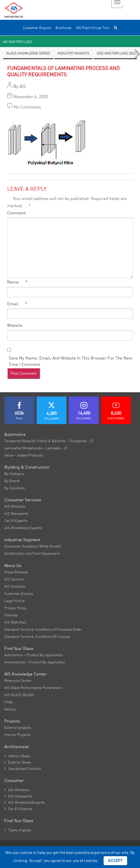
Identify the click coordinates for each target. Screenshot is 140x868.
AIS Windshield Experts (23, 528)
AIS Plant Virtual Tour (93, 28)
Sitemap (11, 615)
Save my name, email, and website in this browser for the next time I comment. (70, 361)
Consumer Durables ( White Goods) (32, 546)
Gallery (10, 709)
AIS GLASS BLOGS (19, 695)
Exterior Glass (17, 762)
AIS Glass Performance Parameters (33, 688)
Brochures (64, 28)
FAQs (9, 702)
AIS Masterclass (17, 42)
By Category (14, 473)
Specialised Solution (23, 768)
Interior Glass (17, 756)
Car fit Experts (16, 521)
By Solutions (14, 488)
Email (17, 304)
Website (15, 325)
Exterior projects (18, 727)
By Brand (12, 481)
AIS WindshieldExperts (24, 802)
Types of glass (18, 830)
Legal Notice (15, 601)
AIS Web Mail (15, 622)
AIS (23, 86)
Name (17, 282)
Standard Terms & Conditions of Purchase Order (43, 629)
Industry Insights (73, 53)
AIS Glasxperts (16, 513)
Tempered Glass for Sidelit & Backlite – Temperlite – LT (49, 441)
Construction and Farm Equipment (32, 553)
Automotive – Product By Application (34, 655)
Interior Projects (17, 735)
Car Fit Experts (18, 809)
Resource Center (18, 680)
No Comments (27, 107)
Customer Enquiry (37, 28)
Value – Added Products (23, 455)
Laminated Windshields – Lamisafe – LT (36, 448)
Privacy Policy (15, 608)
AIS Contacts (15, 586)
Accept (115, 861)
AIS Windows (15, 506)
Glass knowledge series (28, 53)
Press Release (16, 572)
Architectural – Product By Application (35, 662)
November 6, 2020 (31, 97)
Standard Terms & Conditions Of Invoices (37, 636)
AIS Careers (14, 579)
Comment (16, 213)
